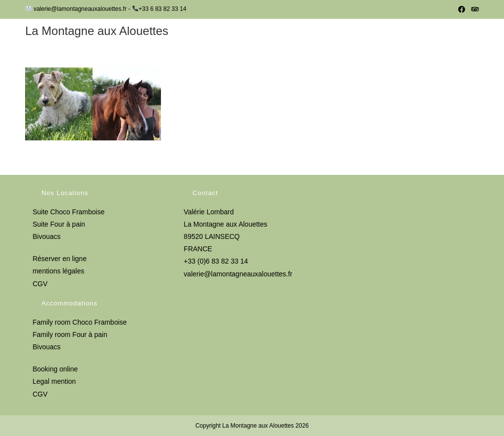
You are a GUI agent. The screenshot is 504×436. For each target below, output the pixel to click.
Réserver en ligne (60, 259)
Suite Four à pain (59, 224)
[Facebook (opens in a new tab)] (462, 9)
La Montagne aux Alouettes (97, 31)
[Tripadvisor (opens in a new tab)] (473, 9)
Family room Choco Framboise (79, 322)
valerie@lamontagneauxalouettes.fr (238, 274)
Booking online (55, 369)
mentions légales (58, 271)
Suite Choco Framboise (68, 212)
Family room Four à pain (70, 335)
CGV (40, 284)
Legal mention (54, 381)
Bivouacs (47, 236)
